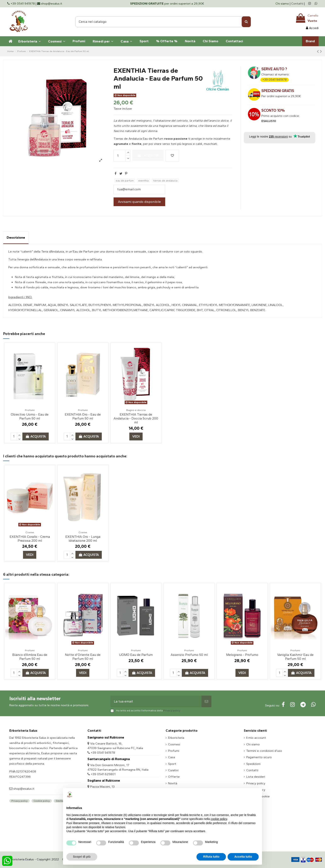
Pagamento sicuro (259, 757)
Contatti (297, 4)
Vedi (136, 436)
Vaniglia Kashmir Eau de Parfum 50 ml (295, 657)
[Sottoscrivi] (206, 701)
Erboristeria (176, 738)
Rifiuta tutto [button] (211, 857)
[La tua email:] (156, 701)
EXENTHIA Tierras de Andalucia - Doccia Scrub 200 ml (136, 418)
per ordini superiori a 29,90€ (167, 4)
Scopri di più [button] (82, 857)
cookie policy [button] (219, 819)
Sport (172, 764)
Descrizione (16, 238)
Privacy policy (172, 710)
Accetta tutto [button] (243, 857)
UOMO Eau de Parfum (136, 655)
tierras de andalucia (165, 181)
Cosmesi (174, 744)
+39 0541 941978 (275, 80)
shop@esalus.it (23, 789)
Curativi (173, 770)
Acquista (148, 155)
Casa (172, 757)
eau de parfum (125, 181)
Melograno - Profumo (242, 655)
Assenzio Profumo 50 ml (189, 655)
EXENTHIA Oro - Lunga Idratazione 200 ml (83, 539)
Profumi (174, 751)
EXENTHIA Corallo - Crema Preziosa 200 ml (30, 539)
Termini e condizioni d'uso (264, 751)
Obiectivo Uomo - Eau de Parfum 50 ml (30, 416)
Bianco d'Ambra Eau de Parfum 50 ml (30, 657)
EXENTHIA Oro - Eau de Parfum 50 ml (83, 416)
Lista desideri (256, 777)
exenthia (143, 181)
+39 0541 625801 (103, 774)
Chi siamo (283, 4)
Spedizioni (253, 764)
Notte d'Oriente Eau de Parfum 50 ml (83, 657)
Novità (173, 783)
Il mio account (256, 738)
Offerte (174, 777)
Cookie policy (42, 801)
